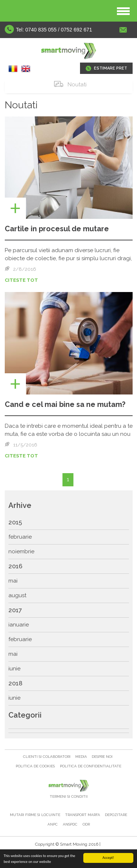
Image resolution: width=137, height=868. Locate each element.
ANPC (53, 824)
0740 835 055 (41, 30)
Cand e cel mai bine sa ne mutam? (65, 404)
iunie (14, 669)
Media (82, 757)
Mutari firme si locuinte (36, 815)
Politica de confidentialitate (91, 766)
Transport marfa (83, 815)
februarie (20, 537)
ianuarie (19, 625)
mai (13, 581)
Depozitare (116, 815)
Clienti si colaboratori (47, 757)
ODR (86, 824)
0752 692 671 (77, 30)
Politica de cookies (35, 766)
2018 (15, 683)
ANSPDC (70, 824)
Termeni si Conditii (69, 796)
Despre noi (102, 757)
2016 (15, 566)
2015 (15, 522)
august (17, 595)
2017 (15, 610)
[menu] (69, 610)
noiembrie (21, 551)
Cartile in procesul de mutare (57, 229)
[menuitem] (69, 523)
